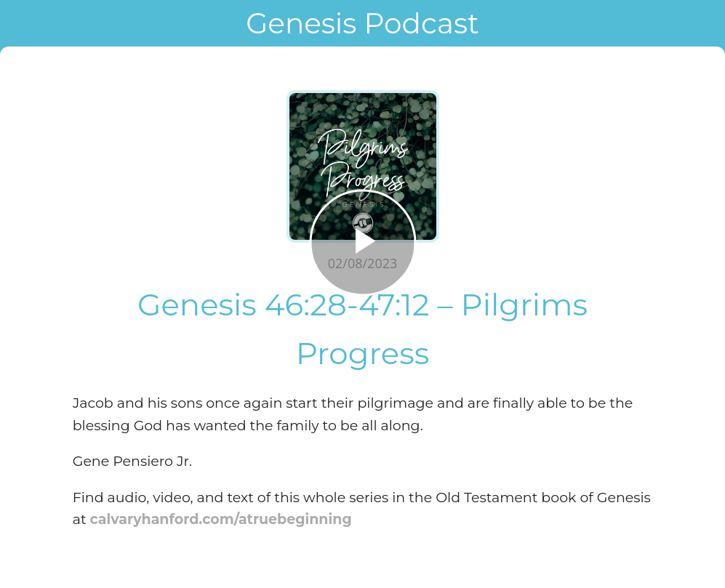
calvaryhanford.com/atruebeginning (221, 519)
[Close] (23, 23)
